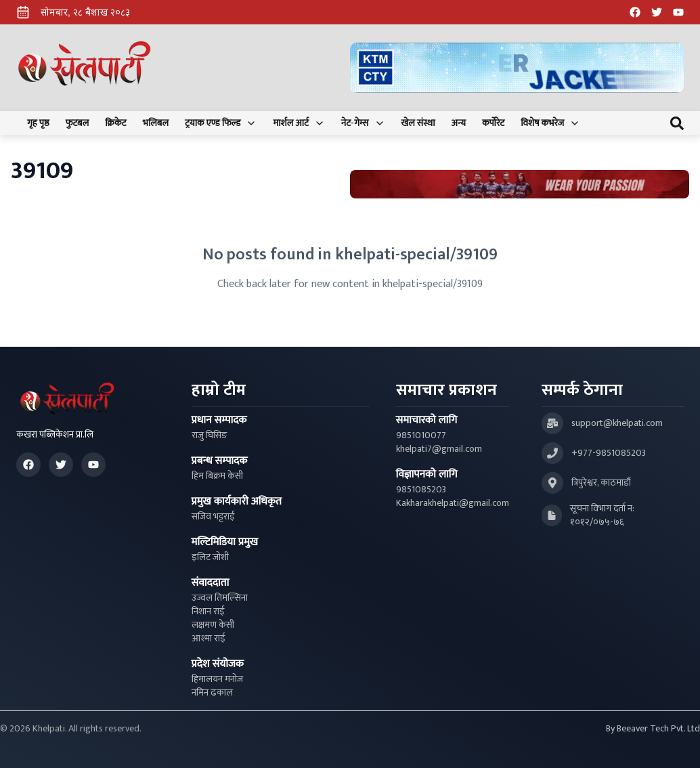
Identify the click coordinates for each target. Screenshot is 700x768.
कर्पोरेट (493, 123)
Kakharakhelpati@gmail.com (453, 503)
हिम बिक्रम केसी (217, 476)
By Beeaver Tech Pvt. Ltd (653, 729)
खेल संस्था (418, 123)
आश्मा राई (209, 639)
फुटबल (78, 123)
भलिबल (156, 123)
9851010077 (421, 435)
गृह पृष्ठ (38, 123)
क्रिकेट (115, 123)
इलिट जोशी (210, 557)
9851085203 (421, 490)
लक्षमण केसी (213, 625)
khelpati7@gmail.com (439, 449)
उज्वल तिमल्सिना (220, 598)
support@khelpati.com (617, 423)
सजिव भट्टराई (213, 517)
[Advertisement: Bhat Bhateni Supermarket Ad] (520, 185)
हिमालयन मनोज (217, 679)
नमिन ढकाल (212, 693)
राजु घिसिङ (210, 435)
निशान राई (208, 612)
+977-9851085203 (609, 453)
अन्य (459, 123)
